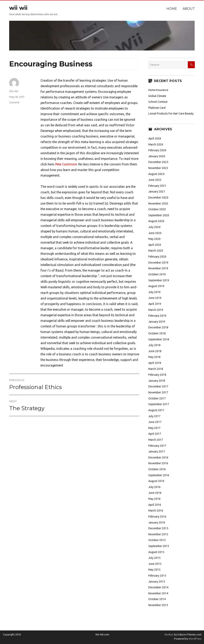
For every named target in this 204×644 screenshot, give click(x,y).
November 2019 (158, 268)
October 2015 (157, 540)
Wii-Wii (14, 91)
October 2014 (157, 599)
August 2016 (156, 481)
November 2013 (158, 605)
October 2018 (157, 333)
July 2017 (154, 416)
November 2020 (158, 203)
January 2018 (157, 381)
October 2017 (157, 398)
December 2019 (158, 263)
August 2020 (156, 221)
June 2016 (155, 493)
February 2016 (157, 517)
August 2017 (156, 410)
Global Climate (157, 96)
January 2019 (157, 322)
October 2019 (157, 274)
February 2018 (157, 375)
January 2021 (157, 192)
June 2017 (155, 422)
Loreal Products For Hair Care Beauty (171, 114)
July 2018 (154, 345)
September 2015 (159, 546)
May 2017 (154, 428)
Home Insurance (158, 90)
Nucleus (169, 634)
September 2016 (159, 475)
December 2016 (158, 457)
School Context (158, 102)
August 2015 (156, 552)
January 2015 (157, 582)
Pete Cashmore (66, 164)
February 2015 (157, 576)
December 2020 (158, 198)
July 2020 (154, 227)
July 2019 (154, 292)
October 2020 (157, 209)
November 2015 (158, 534)
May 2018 (154, 357)
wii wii (18, 8)
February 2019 (157, 316)
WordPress (195, 639)
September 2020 (159, 215)
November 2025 (158, 168)
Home (172, 9)
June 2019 (155, 298)
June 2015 (155, 564)
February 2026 (157, 150)
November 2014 (158, 593)
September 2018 (159, 339)
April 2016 (155, 505)
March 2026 (156, 144)
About (189, 9)
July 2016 (154, 487)
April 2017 (155, 434)
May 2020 (154, 239)
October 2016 (157, 469)
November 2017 (158, 392)
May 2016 (154, 499)
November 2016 (158, 463)
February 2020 (157, 257)
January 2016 (157, 523)
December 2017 (158, 386)
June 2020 (155, 233)
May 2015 (154, 570)
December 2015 (158, 528)
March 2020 (156, 251)
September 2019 (159, 280)
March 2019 (156, 310)
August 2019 (156, 286)
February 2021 (157, 186)
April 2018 (155, 363)
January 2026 (157, 156)
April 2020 (155, 245)
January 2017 (157, 451)
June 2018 (155, 351)
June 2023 (155, 180)
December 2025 (158, 162)
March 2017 (156, 440)
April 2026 (155, 138)
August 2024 (156, 174)
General (14, 102)
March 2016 (156, 511)
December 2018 (158, 327)
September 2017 (159, 404)
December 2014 (158, 587)
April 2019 (155, 304)
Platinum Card (157, 108)
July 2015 (154, 558)
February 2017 (157, 446)
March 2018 (156, 369)
